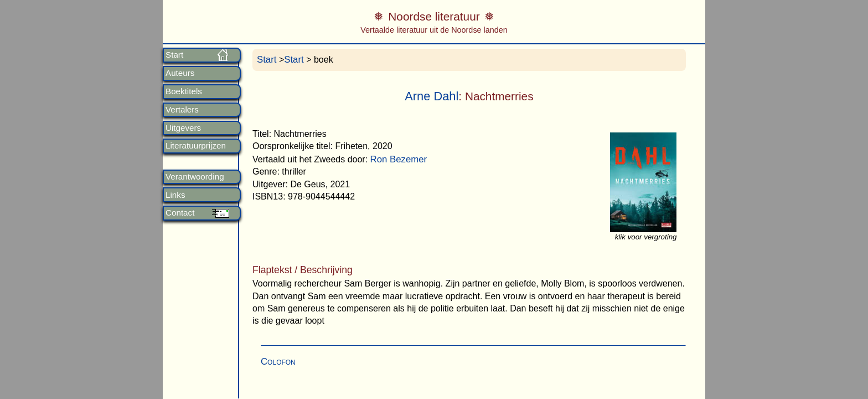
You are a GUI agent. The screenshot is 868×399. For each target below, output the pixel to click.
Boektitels (184, 91)
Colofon (278, 362)
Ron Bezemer (399, 159)
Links (175, 195)
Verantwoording (195, 177)
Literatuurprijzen (196, 146)
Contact (180, 213)
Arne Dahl (432, 96)
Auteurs (180, 73)
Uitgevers (183, 128)
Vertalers (182, 110)
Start (174, 55)
